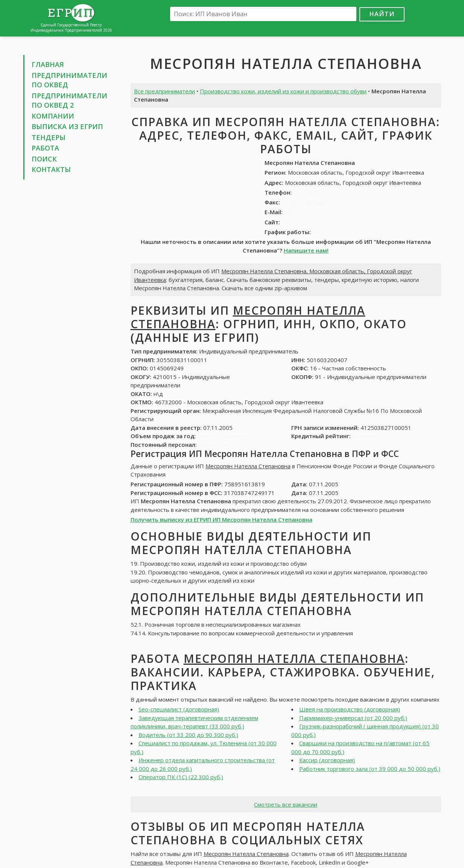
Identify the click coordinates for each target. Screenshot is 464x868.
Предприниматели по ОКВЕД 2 (69, 101)
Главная (48, 64)
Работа (45, 148)
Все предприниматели (164, 91)
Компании (53, 116)
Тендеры (49, 137)
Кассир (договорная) (327, 760)
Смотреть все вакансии (286, 804)
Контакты (51, 169)
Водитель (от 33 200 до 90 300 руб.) (188, 735)
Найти (382, 14)
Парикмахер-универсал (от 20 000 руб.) (353, 718)
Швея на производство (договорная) (350, 709)
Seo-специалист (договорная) (179, 709)
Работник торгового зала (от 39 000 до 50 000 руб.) (370, 769)
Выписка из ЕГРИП (67, 126)
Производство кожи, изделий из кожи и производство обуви (283, 91)
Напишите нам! (306, 250)
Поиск (44, 159)
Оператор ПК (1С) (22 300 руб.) (181, 777)
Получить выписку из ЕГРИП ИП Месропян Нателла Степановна (221, 519)
